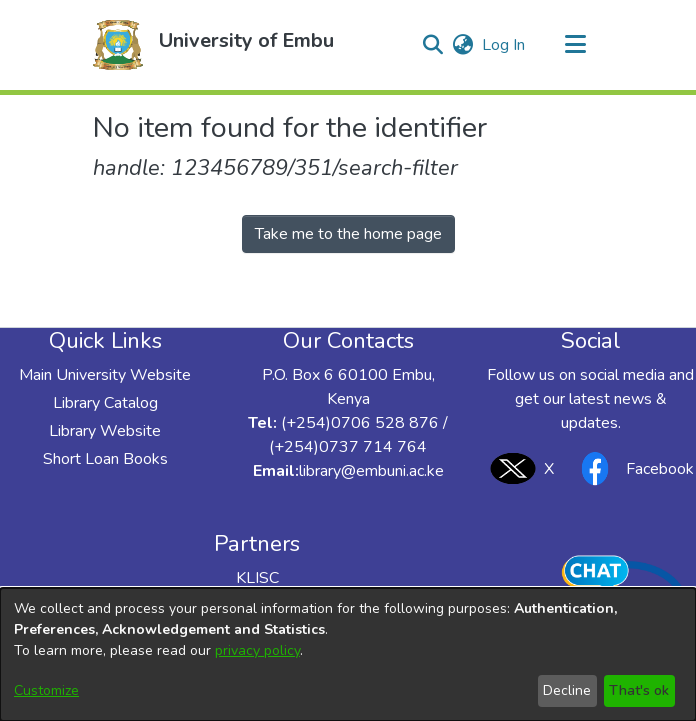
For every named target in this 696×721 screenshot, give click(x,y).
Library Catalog (105, 403)
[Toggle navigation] (575, 45)
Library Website (105, 431)
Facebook (632, 468)
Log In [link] (504, 45)
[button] (118, 45)
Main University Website (105, 375)
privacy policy (257, 650)
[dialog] (348, 654)
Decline (567, 690)
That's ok (639, 690)
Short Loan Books (105, 459)
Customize (46, 690)
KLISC (257, 578)
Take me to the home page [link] (348, 234)
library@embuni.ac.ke (371, 471)
